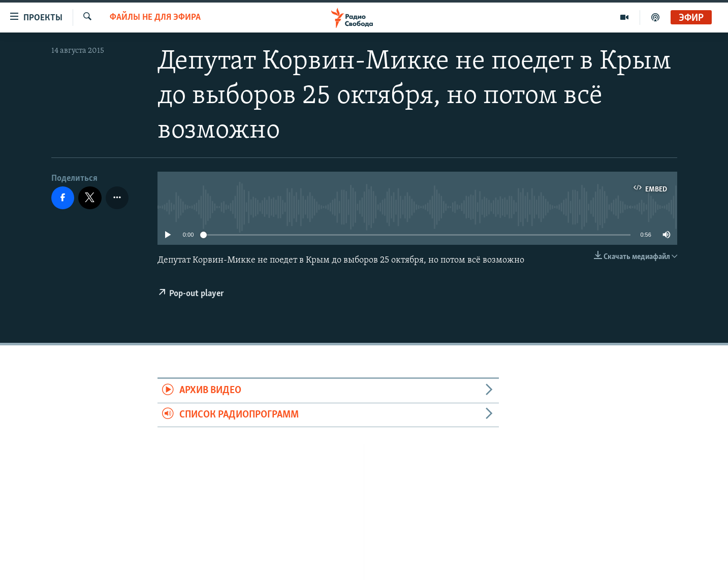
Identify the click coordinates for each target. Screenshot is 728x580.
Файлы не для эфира (155, 18)
